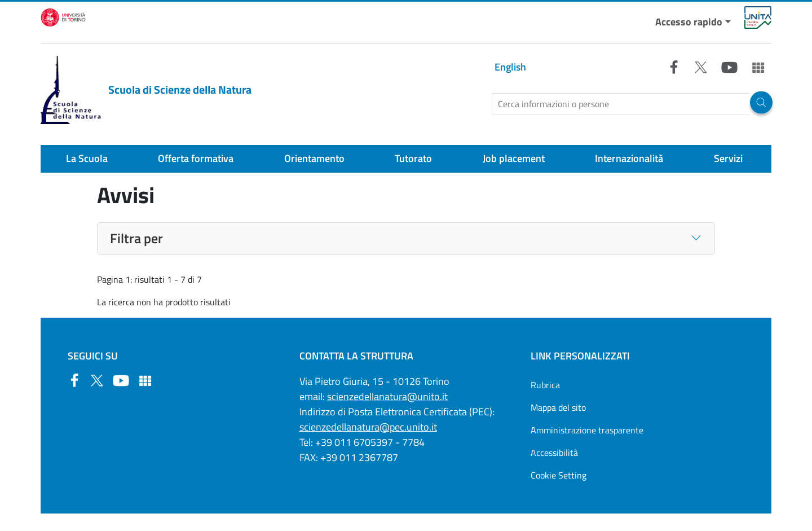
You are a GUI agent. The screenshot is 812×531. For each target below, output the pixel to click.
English (510, 67)
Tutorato (413, 158)
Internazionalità (629, 158)
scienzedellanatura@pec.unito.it (368, 427)
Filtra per (136, 238)
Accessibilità (554, 453)
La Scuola (87, 158)
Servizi (728, 158)
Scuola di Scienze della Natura (146, 90)
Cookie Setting (559, 475)
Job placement (514, 158)
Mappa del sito (558, 407)
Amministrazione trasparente (587, 430)
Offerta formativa (196, 158)
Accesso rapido (689, 22)
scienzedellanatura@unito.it (387, 396)
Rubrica (545, 385)
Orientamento (314, 158)
